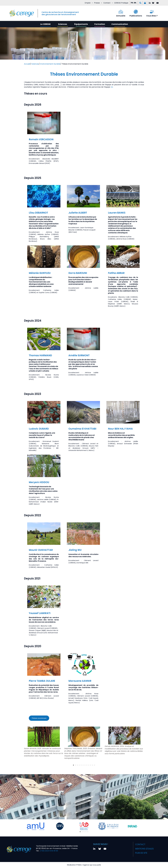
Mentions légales (144, 848)
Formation (100, 24)
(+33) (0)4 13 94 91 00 (49, 850)
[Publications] (136, 12)
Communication (120, 24)
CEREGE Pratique (121, 3)
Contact (107, 3)
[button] (140, 3)
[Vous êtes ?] (152, 12)
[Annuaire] (121, 12)
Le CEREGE (45, 24)
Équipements (81, 24)
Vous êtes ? (152, 16)
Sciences (63, 24)
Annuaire (121, 16)
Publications (136, 16)
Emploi (88, 3)
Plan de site (141, 851)
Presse (97, 3)
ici (112, 87)
